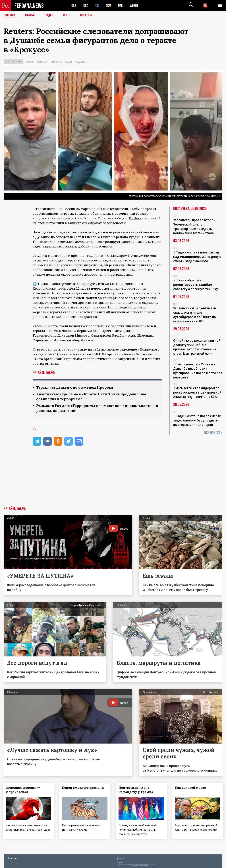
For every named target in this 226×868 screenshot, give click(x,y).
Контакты (13, 857)
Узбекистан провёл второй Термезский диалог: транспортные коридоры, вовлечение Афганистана (194, 226)
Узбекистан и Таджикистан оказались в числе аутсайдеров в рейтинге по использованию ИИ (195, 315)
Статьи (30, 15)
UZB (121, 6)
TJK (97, 6)
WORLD (135, 6)
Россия (30, 62)
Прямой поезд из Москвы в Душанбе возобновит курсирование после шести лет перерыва (198, 371)
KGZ (86, 6)
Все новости (213, 433)
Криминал (56, 62)
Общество (81, 62)
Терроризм (42, 62)
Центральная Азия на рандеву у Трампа (137, 790)
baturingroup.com (140, 864)
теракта (142, 213)
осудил (60, 260)
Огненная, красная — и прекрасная (24, 790)
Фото (67, 15)
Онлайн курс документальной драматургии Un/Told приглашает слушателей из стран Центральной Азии (197, 347)
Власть (69, 62)
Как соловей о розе (191, 788)
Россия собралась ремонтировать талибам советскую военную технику (196, 284)
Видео (49, 15)
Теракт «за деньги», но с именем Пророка (76, 387)
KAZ (74, 6)
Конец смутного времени (84, 788)
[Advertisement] (113, 479)
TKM (109, 6)
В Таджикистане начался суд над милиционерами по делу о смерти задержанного (197, 257)
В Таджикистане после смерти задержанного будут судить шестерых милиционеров (197, 420)
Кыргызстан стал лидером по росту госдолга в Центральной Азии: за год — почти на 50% (197, 392)
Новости (9, 15)
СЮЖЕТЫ (86, 15)
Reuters (135, 218)
